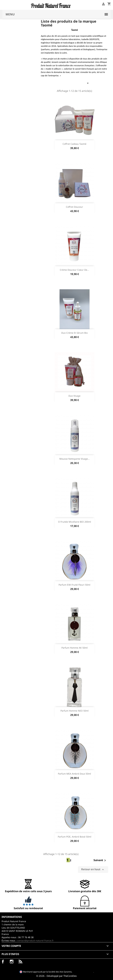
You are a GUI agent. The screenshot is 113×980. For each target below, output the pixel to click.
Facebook (3, 962)
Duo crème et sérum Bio (74, 333)
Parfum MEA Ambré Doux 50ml (74, 774)
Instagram (12, 962)
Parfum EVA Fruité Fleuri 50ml (74, 585)
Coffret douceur (74, 207)
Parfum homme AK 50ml (75, 648)
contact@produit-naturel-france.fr (35, 940)
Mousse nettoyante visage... (75, 459)
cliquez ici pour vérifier (83, 972)
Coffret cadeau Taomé (74, 144)
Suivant (100, 860)
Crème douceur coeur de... (74, 270)
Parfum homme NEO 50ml (75, 711)
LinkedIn (20, 962)
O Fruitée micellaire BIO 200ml (75, 522)
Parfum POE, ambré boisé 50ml (75, 837)
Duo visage (74, 396)
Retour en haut (93, 870)
